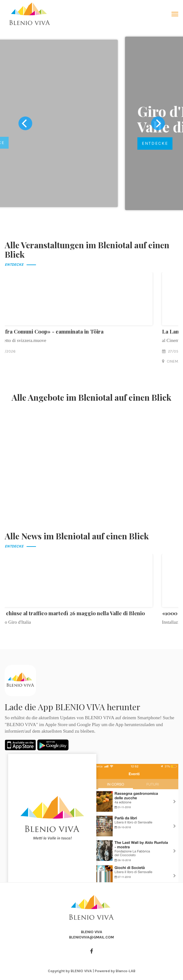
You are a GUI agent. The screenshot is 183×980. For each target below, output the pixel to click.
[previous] (25, 123)
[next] (158, 123)
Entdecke (41, 144)
